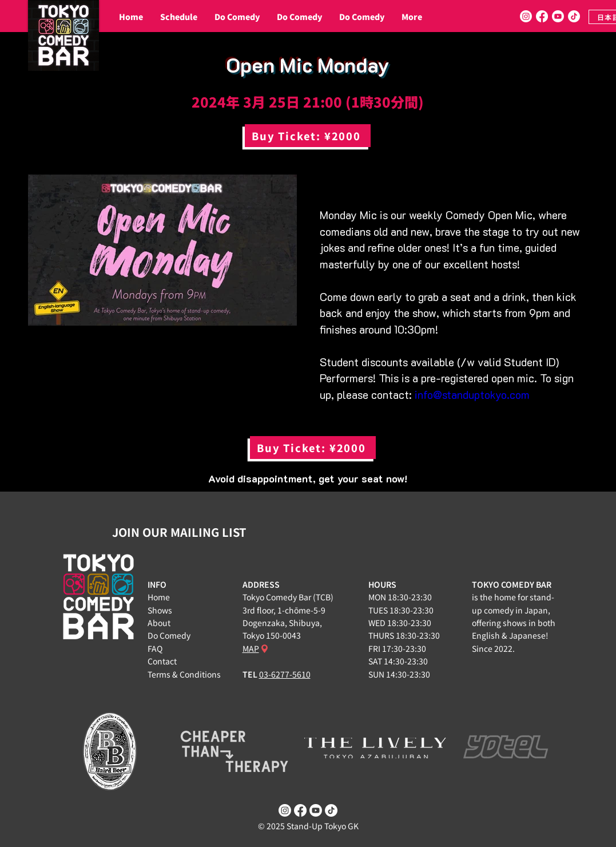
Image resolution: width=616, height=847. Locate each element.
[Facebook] (542, 16)
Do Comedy (169, 635)
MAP (251, 648)
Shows (160, 610)
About (159, 623)
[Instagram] (526, 16)
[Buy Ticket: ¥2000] (308, 136)
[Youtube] (558, 16)
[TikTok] (574, 16)
